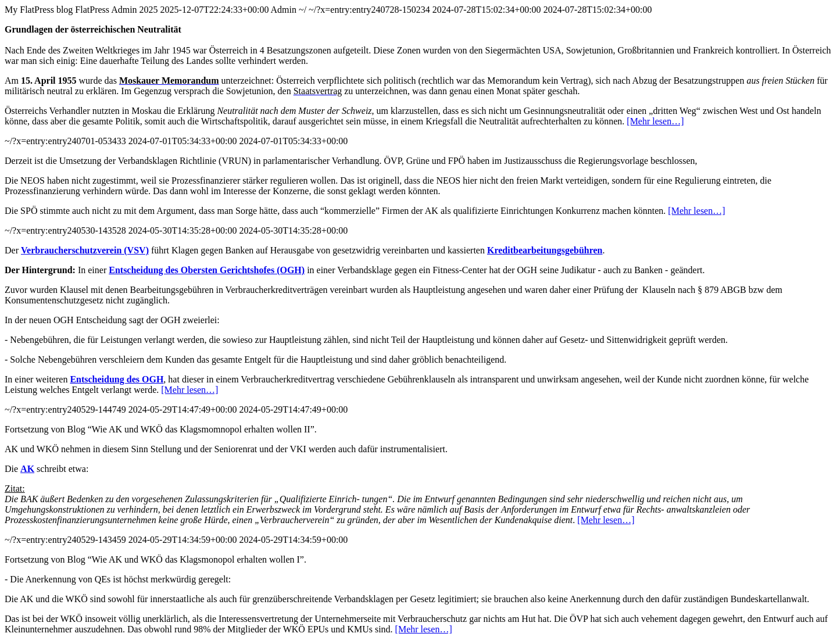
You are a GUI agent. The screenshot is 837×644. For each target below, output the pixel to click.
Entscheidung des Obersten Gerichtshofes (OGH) (207, 270)
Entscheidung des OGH (117, 379)
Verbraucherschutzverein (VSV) (85, 250)
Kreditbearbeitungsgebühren (545, 250)
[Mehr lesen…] (655, 121)
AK (27, 469)
